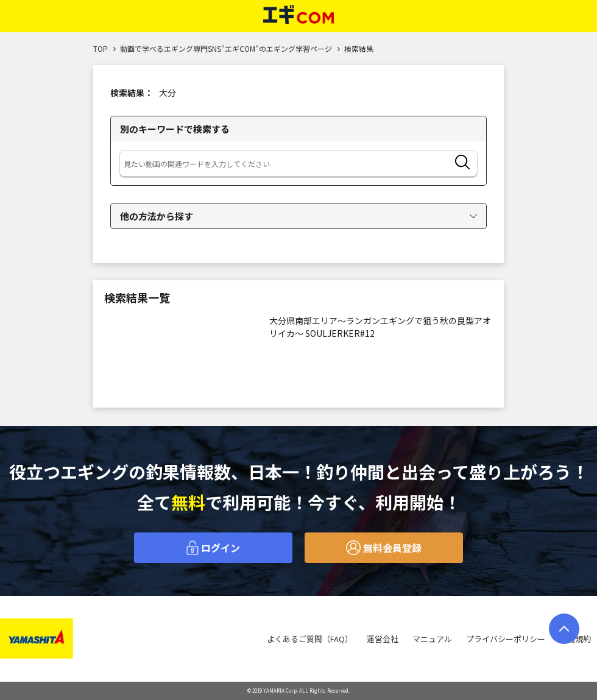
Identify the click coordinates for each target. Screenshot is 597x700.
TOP (101, 48)
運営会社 (383, 639)
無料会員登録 (384, 548)
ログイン (213, 548)
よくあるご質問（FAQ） (310, 639)
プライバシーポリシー (506, 639)
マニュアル (432, 639)
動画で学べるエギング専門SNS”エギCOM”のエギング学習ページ (226, 48)
